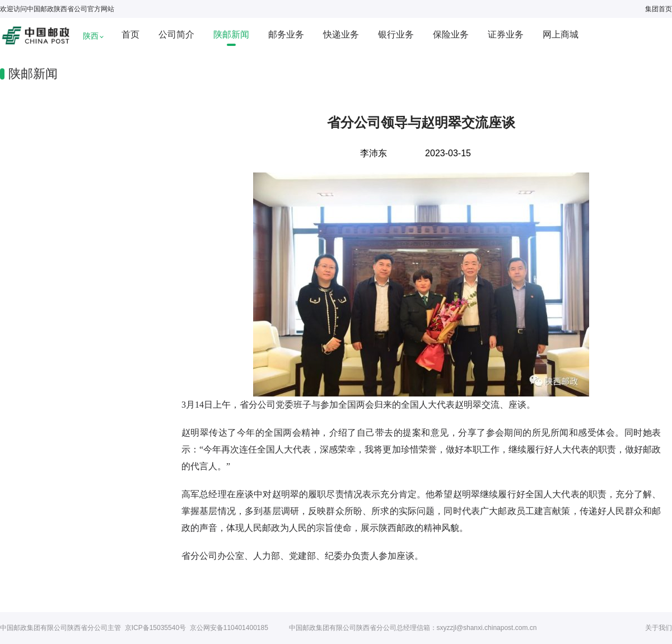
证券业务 (506, 34)
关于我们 (659, 628)
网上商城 (561, 34)
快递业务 (341, 34)
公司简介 (176, 34)
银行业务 (396, 34)
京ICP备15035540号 (155, 628)
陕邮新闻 (231, 34)
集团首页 (659, 9)
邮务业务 (286, 34)
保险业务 (451, 34)
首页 (130, 34)
